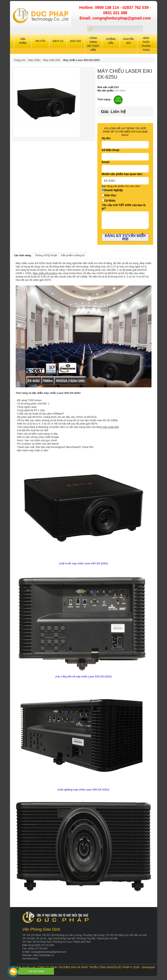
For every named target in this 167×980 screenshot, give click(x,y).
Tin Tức (40, 41)
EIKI (116, 87)
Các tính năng (23, 255)
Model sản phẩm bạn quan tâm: (122, 174)
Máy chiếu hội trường (45, 273)
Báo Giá (76, 41)
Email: (106, 162)
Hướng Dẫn (111, 41)
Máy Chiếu (34, 60)
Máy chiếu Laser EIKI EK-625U (82, 60)
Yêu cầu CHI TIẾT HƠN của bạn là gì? (124, 207)
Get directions (30, 958)
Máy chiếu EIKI (52, 60)
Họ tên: (106, 138)
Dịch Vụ (58, 41)
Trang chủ (20, 60)
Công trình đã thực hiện (93, 44)
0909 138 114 (108, 7)
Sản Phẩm (23, 41)
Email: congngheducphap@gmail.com (115, 18)
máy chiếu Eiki (111, 427)
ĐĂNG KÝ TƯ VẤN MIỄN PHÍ (125, 237)
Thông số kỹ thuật (46, 255)
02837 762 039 (136, 7)
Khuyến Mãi (128, 41)
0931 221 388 (115, 13)
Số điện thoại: (111, 150)
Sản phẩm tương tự (73, 255)
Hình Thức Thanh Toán (146, 44)
